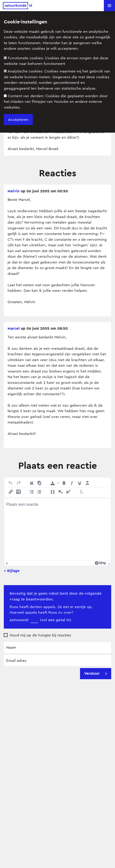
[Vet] (64, 483)
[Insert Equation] (81, 492)
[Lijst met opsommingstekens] (32, 492)
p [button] (7, 563)
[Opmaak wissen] (87, 483)
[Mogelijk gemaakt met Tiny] (101, 563)
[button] (109, 6)
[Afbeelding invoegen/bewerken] (18, 492)
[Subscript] (60, 492)
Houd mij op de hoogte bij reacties (40, 635)
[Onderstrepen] (80, 483)
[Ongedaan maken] (11, 483)
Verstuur (96, 673)
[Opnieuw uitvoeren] (18, 483)
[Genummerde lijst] (39, 492)
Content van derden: (56, 102)
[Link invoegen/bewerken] (11, 492)
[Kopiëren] (39, 483)
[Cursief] (72, 483)
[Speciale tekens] (53, 492)
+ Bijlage (12, 571)
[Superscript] (68, 492)
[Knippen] (32, 483)
